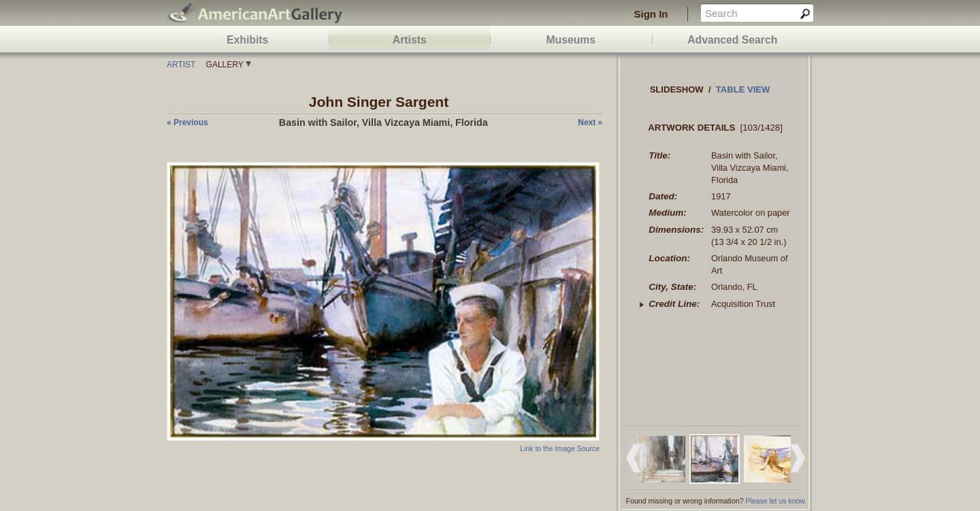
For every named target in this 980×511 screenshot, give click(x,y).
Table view (743, 89)
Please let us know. (776, 501)
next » (590, 122)
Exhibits (247, 40)
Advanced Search (732, 40)
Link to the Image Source (560, 448)
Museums (571, 40)
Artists (410, 40)
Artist (181, 65)
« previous (187, 122)
